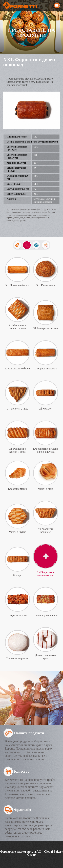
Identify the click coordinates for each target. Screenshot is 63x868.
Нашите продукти (29, 733)
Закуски (27, 245)
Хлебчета (36, 245)
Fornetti (21, 5)
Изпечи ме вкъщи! (46, 245)
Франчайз (23, 810)
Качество (22, 771)
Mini (17, 245)
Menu (57, 5)
